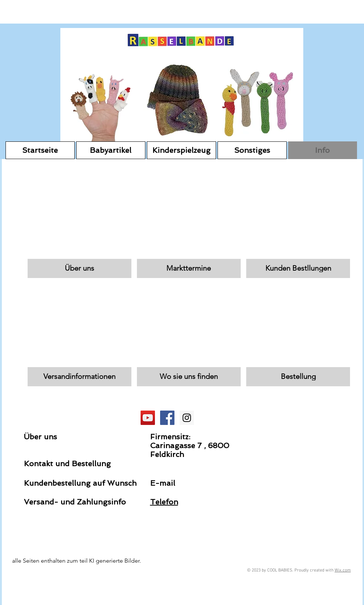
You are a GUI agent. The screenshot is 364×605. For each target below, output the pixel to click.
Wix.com (343, 570)
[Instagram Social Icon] (187, 418)
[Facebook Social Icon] (167, 418)
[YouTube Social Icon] (148, 418)
